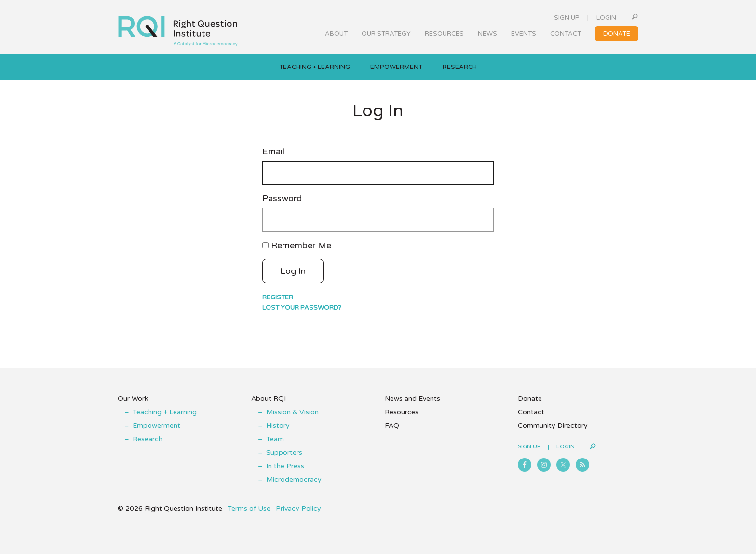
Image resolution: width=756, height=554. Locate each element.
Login (606, 18)
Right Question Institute (178, 27)
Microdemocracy (294, 480)
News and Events (412, 399)
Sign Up (567, 18)
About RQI (269, 399)
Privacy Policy (298, 508)
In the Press (285, 466)
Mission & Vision (292, 412)
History (278, 426)
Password (282, 198)
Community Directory (553, 426)
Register (278, 297)
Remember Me (301, 245)
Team (275, 439)
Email (273, 152)
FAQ (392, 426)
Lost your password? (302, 308)
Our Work (133, 399)
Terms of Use (249, 508)
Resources (402, 412)
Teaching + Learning (165, 412)
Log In (293, 271)
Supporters (284, 453)
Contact (531, 412)
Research (148, 439)
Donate (530, 399)
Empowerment (156, 426)
